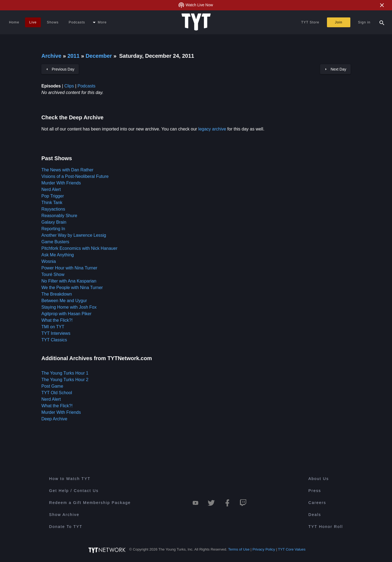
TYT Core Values (292, 549)
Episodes (51, 86)
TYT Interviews (56, 333)
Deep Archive (54, 419)
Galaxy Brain (54, 222)
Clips (69, 86)
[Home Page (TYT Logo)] (196, 22)
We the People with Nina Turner (72, 288)
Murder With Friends (61, 183)
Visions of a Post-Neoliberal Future (75, 176)
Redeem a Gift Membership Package (90, 503)
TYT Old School (57, 393)
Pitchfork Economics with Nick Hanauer (79, 248)
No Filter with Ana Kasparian (69, 281)
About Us (319, 479)
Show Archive (64, 515)
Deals (315, 515)
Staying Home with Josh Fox (69, 307)
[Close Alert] (382, 5)
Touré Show (53, 274)
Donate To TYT (66, 527)
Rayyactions (53, 209)
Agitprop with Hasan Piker (66, 314)
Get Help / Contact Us (74, 491)
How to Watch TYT (70, 479)
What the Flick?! (57, 320)
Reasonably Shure (59, 216)
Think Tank (52, 203)
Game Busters (55, 242)
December (99, 56)
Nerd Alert (51, 189)
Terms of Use (239, 549)
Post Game (52, 386)
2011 (74, 56)
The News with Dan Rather (67, 170)
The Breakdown (57, 294)
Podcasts (87, 86)
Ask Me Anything (58, 255)
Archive (51, 56)
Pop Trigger (53, 196)
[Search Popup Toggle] (382, 22)
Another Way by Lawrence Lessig (74, 235)
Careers (317, 503)
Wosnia (49, 261)
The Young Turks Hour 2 (65, 380)
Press (315, 491)
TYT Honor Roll (326, 527)
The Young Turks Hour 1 (65, 373)
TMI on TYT (53, 327)
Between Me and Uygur (64, 301)
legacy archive (212, 129)
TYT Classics (54, 340)
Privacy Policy (264, 549)
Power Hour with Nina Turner (69, 268)
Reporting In (53, 229)
